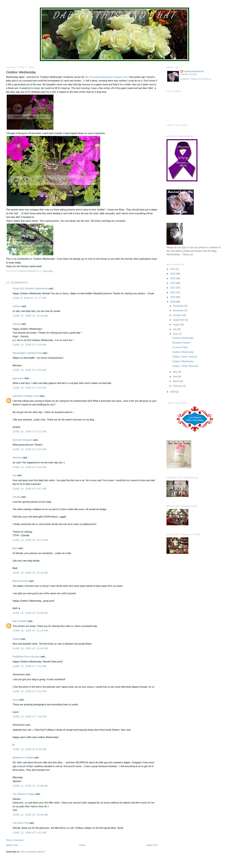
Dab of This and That (114, 15)
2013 (173, 283)
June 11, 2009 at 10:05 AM (30, 815)
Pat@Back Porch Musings (26, 657)
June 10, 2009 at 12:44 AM (30, 316)
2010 (173, 297)
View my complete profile (196, 79)
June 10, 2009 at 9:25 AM (29, 449)
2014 (173, 278)
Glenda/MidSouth (194, 72)
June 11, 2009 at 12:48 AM (30, 786)
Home (82, 845)
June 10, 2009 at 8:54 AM (29, 370)
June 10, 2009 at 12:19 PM (30, 631)
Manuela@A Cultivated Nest (27, 353)
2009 (173, 302)
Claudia (17, 497)
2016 (173, 269)
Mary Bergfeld (20, 621)
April (176, 377)
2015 (173, 274)
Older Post (152, 845)
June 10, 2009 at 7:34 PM (30, 717)
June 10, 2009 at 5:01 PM (30, 691)
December (179, 306)
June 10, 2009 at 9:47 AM (29, 489)
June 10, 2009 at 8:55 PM (30, 749)
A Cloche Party (180, 347)
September (179, 320)
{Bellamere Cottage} (23, 758)
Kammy (17, 324)
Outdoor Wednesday (183, 338)
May (175, 372)
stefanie (17, 306)
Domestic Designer (22, 440)
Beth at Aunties (20, 581)
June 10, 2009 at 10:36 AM (30, 573)
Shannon (17, 458)
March (176, 381)
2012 (173, 288)
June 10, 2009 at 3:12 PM (30, 666)
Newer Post (12, 845)
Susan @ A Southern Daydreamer (30, 288)
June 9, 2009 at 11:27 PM (30, 298)
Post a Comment (15, 840)
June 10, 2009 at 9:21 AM (29, 432)
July (175, 329)
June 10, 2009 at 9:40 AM (29, 467)
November (179, 311)
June (176, 334)
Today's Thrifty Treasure (185, 357)
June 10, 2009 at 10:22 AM (30, 540)
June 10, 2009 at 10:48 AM (30, 613)
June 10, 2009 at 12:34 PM (30, 648)
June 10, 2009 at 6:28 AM (29, 345)
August (177, 325)
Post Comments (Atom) (32, 852)
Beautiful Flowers (181, 343)
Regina (17, 639)
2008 (173, 392)
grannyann (18, 378)
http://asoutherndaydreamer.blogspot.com (106, 77)
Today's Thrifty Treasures (185, 366)
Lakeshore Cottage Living (26, 396)
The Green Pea (21, 823)
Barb (15, 548)
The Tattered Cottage (24, 794)
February (178, 386)
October (177, 315)
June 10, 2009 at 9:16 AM (29, 388)
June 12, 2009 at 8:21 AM (29, 833)
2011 (173, 292)
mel (14, 475)
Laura (16, 700)
